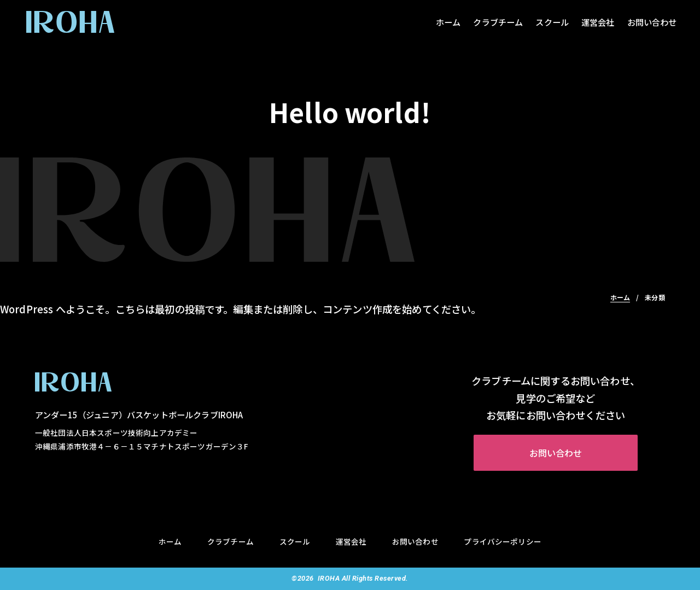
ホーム (448, 22)
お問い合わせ (652, 22)
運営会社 (598, 22)
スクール (552, 22)
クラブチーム (498, 22)
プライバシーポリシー (503, 541)
